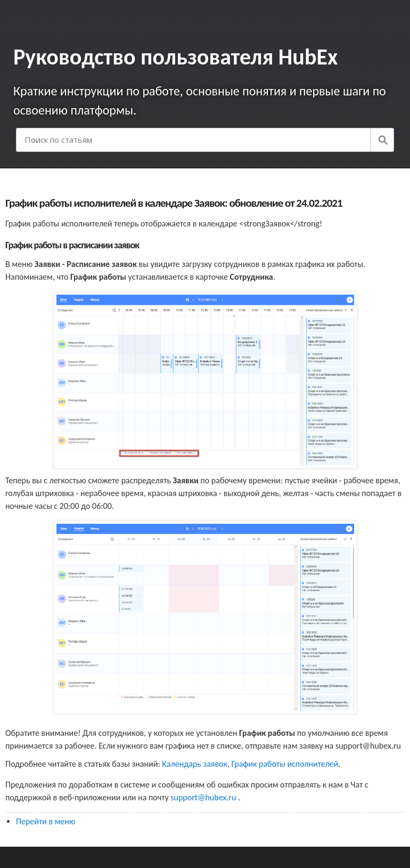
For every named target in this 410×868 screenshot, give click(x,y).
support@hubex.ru (204, 797)
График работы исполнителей (285, 764)
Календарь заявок (195, 764)
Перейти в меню (46, 821)
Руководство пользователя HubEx (175, 57)
